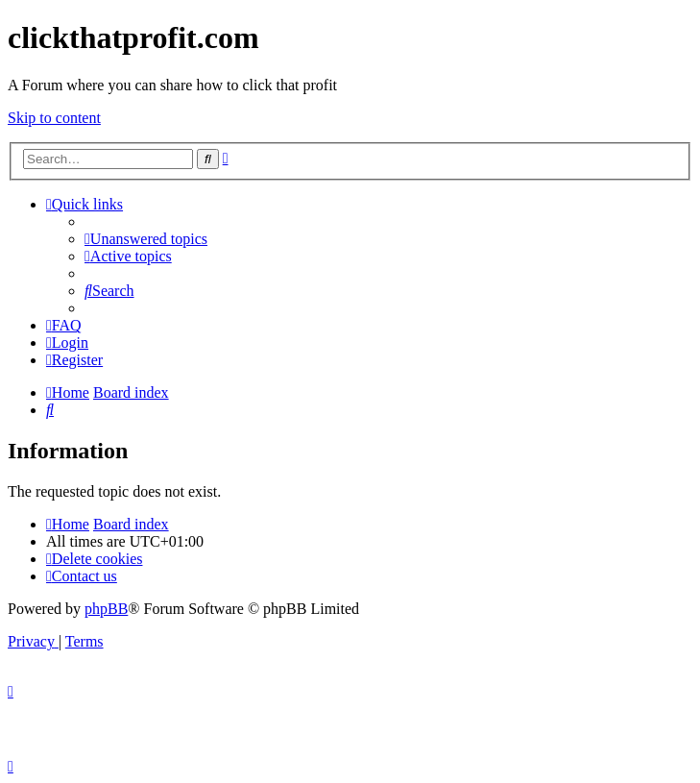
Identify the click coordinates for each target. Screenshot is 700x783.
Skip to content (54, 118)
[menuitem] (146, 239)
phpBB (106, 609)
